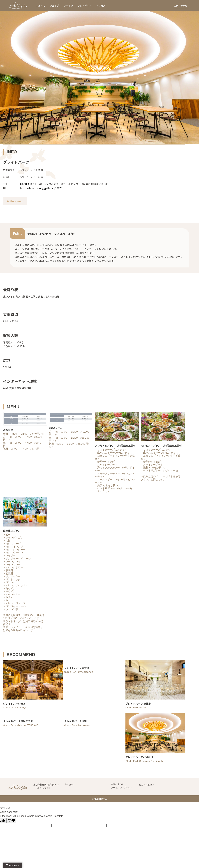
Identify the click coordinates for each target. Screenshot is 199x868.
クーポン (68, 6)
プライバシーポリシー (122, 788)
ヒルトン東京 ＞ (147, 785)
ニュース (40, 6)
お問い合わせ (180, 6)
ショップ (54, 6)
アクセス (101, 6)
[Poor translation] (11, 821)
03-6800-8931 (28, 184)
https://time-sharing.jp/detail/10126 (41, 188)
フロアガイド (85, 6)
